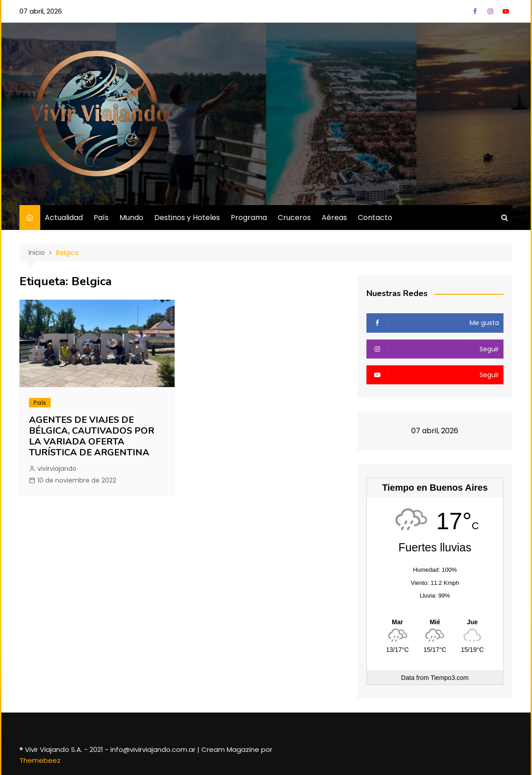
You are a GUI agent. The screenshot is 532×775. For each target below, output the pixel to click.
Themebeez (40, 760)
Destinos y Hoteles (187, 218)
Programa (249, 218)
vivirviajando (57, 469)
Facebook (475, 11)
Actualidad (64, 218)
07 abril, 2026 (41, 11)
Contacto (375, 218)
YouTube (506, 11)
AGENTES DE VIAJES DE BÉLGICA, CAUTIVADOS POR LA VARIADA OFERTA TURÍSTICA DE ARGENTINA (92, 436)
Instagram (490, 11)
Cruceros (294, 218)
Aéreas (334, 218)
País (101, 218)
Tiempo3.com (450, 678)
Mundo (131, 218)
